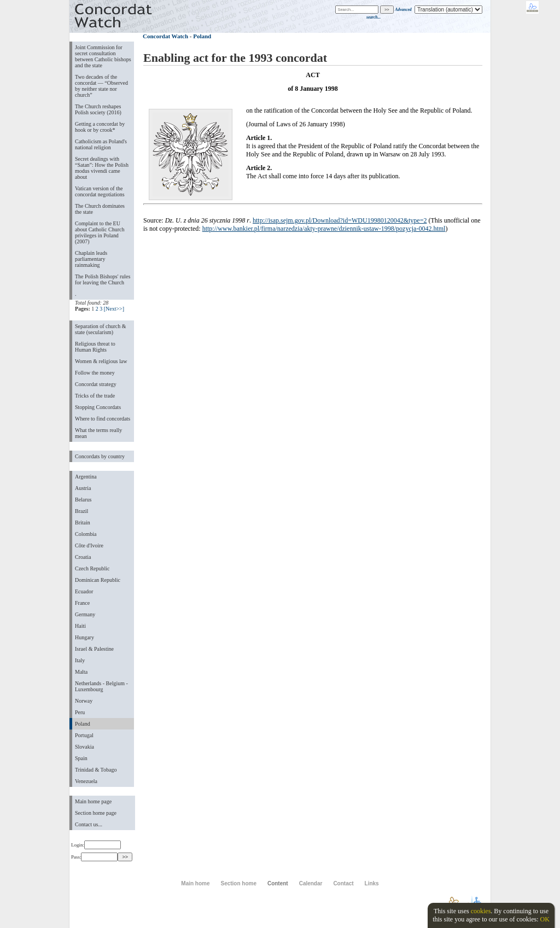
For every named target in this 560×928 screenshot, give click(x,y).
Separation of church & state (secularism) (100, 329)
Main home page (93, 801)
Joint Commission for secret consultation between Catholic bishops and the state (103, 56)
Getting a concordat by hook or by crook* (100, 127)
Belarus (83, 500)
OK (544, 919)
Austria (83, 488)
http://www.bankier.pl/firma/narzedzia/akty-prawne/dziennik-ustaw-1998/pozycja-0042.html (324, 229)
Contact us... (89, 824)
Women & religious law (101, 361)
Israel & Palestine (94, 649)
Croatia (83, 557)
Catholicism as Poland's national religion (101, 144)
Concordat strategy (96, 384)
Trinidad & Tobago (96, 770)
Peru (80, 712)
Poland (83, 724)
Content (278, 883)
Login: (96, 845)
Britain (83, 523)
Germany (85, 614)
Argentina (86, 477)
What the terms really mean (98, 433)
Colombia (86, 534)
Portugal (84, 735)
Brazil (81, 511)
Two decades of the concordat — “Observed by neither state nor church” (101, 86)
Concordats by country (100, 456)
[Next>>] (114, 309)
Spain (81, 758)
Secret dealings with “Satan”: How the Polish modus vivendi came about (102, 168)
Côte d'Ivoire (89, 545)
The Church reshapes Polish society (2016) (98, 109)
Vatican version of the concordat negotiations (100, 191)
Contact (343, 883)
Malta (81, 672)
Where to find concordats (103, 419)
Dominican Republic (98, 580)
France (82, 603)
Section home (238, 883)
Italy (80, 660)
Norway (84, 701)
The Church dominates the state (100, 209)
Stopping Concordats (98, 407)
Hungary (84, 637)
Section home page (96, 813)
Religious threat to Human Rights (95, 347)
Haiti (80, 626)
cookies (481, 911)
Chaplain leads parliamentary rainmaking (91, 259)
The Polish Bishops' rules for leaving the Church (103, 279)
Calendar (311, 883)
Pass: (94, 857)
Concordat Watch (165, 36)
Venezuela (86, 781)
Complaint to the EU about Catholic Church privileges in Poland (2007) (100, 232)
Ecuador (84, 591)
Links (372, 883)
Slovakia (84, 747)
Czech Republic (92, 568)
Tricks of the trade (95, 396)
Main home (195, 883)
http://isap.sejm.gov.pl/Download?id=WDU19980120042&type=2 (340, 220)
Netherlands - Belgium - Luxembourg (101, 686)
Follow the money (95, 373)
